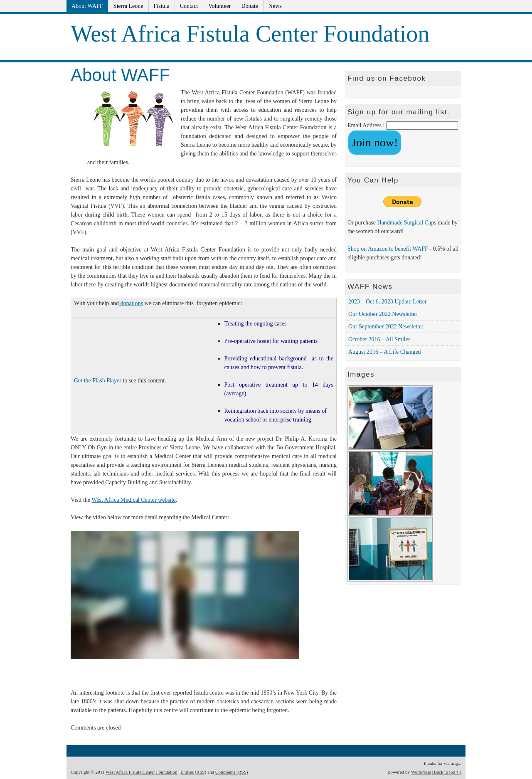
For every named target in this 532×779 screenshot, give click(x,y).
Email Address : (366, 125)
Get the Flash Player (98, 381)
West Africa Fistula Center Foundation (250, 34)
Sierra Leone (128, 6)
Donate (249, 6)
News (275, 6)
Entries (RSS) (193, 772)
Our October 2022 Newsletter (383, 314)
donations (131, 303)
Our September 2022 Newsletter (386, 327)
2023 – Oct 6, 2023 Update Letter (388, 302)
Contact (189, 6)
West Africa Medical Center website (134, 500)
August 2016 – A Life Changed (385, 352)
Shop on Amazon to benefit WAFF (388, 249)
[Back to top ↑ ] (447, 772)
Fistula (162, 6)
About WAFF (87, 6)
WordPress (421, 772)
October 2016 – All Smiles (379, 339)
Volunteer (219, 6)
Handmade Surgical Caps (408, 223)
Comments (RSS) (232, 772)
